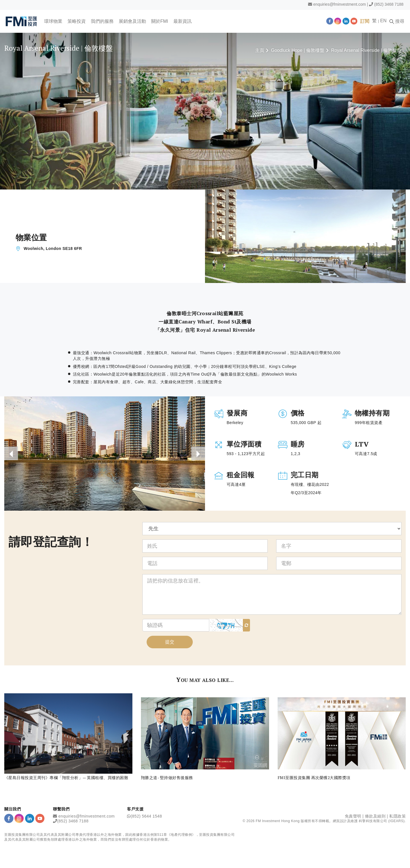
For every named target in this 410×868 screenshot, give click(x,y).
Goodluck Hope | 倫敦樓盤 (298, 50)
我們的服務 (102, 21)
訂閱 (365, 21)
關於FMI (160, 21)
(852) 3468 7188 (389, 4)
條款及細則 (375, 816)
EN (383, 21)
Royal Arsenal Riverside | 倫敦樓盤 (366, 50)
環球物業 (53, 21)
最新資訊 (183, 21)
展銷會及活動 (132, 21)
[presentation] (11, 453)
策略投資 (77, 21)
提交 (170, 642)
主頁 (260, 50)
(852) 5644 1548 (146, 816)
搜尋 (397, 21)
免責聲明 (353, 816)
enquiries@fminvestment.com (340, 4)
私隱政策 (397, 816)
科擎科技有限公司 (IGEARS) (382, 821)
